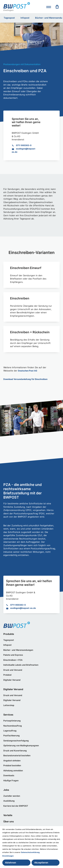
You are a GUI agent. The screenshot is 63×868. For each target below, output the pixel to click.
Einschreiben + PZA (13, 660)
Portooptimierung (12, 721)
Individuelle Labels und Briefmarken (21, 665)
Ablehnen (11, 863)
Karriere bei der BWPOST (16, 806)
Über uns (9, 821)
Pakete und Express (13, 655)
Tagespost (9, 18)
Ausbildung (9, 801)
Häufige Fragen (11, 781)
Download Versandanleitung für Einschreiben (25, 379)
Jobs (6, 790)
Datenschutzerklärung (30, 852)
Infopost (25, 18)
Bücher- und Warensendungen (18, 650)
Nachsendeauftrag (13, 726)
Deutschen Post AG (28, 371)
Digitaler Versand (12, 680)
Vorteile (8, 815)
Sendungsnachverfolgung (16, 741)
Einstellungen (8, 856)
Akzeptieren (41, 863)
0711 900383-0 (24, 145)
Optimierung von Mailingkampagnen (21, 746)
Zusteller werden (12, 796)
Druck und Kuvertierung (15, 751)
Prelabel (7, 675)
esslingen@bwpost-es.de (23, 608)
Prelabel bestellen (12, 765)
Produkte (9, 634)
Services (8, 715)
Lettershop (9, 705)
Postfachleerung (12, 736)
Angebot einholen (12, 761)
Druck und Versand (13, 670)
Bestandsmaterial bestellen (17, 755)
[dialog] (32, 847)
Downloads (9, 775)
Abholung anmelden (13, 771)
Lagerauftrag (10, 731)
